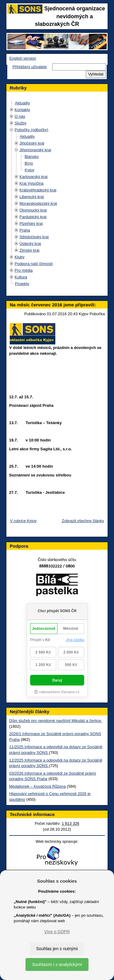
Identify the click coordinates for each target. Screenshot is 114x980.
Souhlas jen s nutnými (57, 949)
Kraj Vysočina (31, 183)
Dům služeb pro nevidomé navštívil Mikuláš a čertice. (56, 721)
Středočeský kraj (34, 237)
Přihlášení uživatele (30, 67)
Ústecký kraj (30, 244)
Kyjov (29, 170)
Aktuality (22, 103)
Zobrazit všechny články (83, 521)
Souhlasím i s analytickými (57, 964)
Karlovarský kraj (33, 177)
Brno (29, 163)
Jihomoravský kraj (35, 150)
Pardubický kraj (33, 217)
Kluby (20, 257)
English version (23, 58)
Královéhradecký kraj (38, 190)
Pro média (24, 270)
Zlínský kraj (29, 250)
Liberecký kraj (32, 197)
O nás (20, 116)
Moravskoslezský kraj (38, 203)
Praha (25, 230)
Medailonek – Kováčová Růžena (37, 786)
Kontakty (22, 110)
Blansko (32, 157)
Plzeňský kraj (31, 223)
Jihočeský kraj (32, 143)
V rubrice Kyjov (23, 521)
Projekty (22, 284)
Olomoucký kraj (33, 210)
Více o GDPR (57, 932)
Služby (21, 123)
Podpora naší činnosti (34, 264)
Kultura (21, 277)
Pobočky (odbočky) (31, 130)
